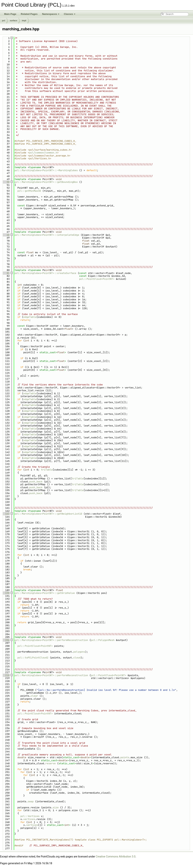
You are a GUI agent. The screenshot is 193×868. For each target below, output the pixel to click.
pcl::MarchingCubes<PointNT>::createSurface (45, 273)
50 (6, 182)
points (125, 757)
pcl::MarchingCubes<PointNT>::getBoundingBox (46, 182)
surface (13, 21)
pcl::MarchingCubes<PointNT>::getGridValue (45, 593)
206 (6, 640)
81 (6, 273)
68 (6, 235)
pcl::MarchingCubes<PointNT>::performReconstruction (51, 640)
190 (6, 593)
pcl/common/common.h (43, 153)
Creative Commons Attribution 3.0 (116, 857)
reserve (51, 763)
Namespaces (51, 14)
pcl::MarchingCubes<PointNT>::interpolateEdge (47, 235)
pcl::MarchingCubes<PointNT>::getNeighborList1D (48, 514)
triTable (47, 470)
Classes (70, 14)
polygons (79, 652)
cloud (77, 658)
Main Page (10, 14)
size (56, 807)
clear (34, 696)
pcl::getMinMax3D (29, 191)
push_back (36, 482)
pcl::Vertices (30, 816)
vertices (29, 819)
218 (6, 675)
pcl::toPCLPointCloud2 (33, 658)
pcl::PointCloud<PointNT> (97, 279)
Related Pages (29, 14)
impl (24, 21)
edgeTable (30, 317)
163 (6, 514)
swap (31, 801)
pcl (4, 21)
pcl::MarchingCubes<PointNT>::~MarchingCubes (46, 170)
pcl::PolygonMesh (103, 640)
